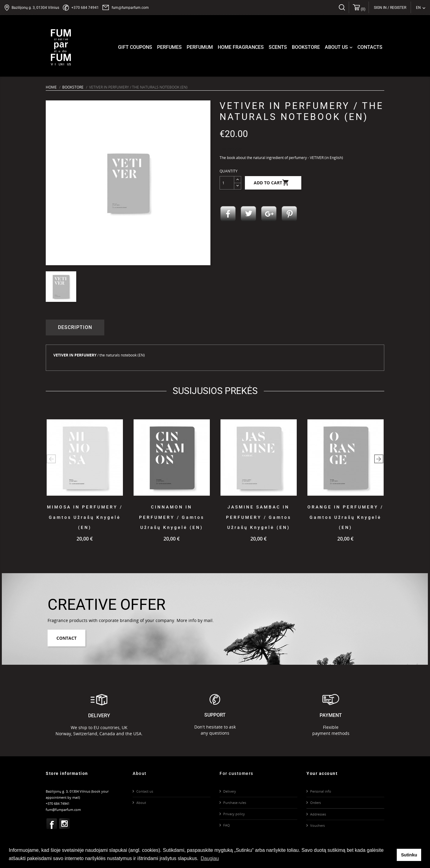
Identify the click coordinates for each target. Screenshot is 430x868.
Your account (322, 773)
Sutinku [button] (409, 855)
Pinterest (289, 214)
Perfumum (200, 47)
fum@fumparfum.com (130, 8)
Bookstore (306, 47)
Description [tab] (75, 327)
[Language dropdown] (421, 8)
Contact (66, 638)
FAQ (227, 825)
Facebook (52, 824)
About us (339, 47)
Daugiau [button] (210, 858)
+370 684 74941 (85, 8)
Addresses (318, 814)
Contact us (145, 791)
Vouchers (317, 825)
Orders (315, 803)
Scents (278, 47)
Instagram (65, 824)
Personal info (321, 791)
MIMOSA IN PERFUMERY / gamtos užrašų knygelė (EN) (85, 517)
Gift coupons (135, 47)
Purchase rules (235, 803)
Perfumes (169, 47)
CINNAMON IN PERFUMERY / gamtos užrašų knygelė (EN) (172, 517)
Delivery (230, 791)
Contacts (370, 47)
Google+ (269, 214)
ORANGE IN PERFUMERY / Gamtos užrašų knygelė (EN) (345, 517)
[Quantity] (227, 183)
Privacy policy (234, 814)
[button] (379, 459)
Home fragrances (241, 47)
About (141, 803)
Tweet (249, 214)
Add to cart (272, 183)
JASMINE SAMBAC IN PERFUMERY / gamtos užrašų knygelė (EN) (259, 517)
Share (228, 214)
